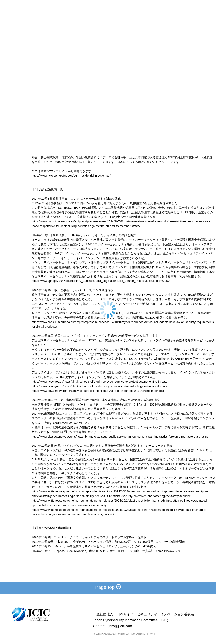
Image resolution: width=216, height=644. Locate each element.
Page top (108, 587)
